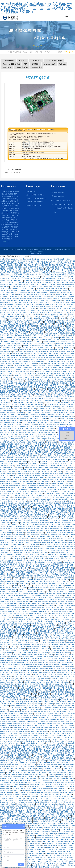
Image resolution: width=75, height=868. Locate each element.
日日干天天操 (34, 267)
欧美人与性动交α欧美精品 (10, 324)
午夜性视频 (25, 611)
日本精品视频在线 (9, 808)
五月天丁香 (69, 824)
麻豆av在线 (38, 470)
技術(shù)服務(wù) (40, 198)
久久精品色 (42, 363)
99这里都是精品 (17, 273)
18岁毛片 (14, 584)
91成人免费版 (52, 660)
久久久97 (64, 456)
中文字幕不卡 (8, 792)
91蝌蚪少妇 (56, 633)
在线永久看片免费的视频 (49, 346)
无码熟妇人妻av (9, 265)
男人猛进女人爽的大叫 (56, 645)
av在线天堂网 (33, 706)
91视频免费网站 (13, 462)
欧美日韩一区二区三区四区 (16, 639)
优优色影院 (39, 710)
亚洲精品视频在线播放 (57, 473)
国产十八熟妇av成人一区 (36, 322)
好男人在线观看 (21, 442)
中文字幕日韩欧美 (25, 296)
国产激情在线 (17, 531)
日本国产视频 (38, 448)
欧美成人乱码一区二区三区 (28, 348)
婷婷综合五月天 (40, 623)
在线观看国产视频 (34, 678)
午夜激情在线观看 (56, 527)
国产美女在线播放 (48, 617)
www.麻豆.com (49, 505)
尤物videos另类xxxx (36, 676)
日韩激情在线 (46, 314)
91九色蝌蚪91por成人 (62, 597)
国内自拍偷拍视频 (63, 865)
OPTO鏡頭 (36, 64)
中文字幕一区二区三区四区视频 (48, 611)
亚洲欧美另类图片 (63, 283)
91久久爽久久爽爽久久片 (54, 405)
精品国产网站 (43, 414)
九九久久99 (47, 444)
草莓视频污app (67, 717)
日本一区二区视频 (49, 550)
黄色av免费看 (58, 324)
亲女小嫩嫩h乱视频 (10, 314)
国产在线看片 (26, 440)
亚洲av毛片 (11, 714)
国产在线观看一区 (14, 261)
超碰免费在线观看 (52, 442)
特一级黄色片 (14, 802)
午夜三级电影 (24, 615)
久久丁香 (55, 393)
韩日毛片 (43, 426)
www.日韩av (67, 377)
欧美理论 (4, 757)
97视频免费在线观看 (52, 777)
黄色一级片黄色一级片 (12, 310)
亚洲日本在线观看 (9, 326)
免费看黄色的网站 (47, 509)
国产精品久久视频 (6, 479)
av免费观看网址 (63, 289)
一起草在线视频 (39, 397)
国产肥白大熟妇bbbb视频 (62, 302)
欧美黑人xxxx (36, 422)
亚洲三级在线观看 (36, 733)
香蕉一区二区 (9, 784)
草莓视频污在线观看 (69, 780)
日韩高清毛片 (11, 269)
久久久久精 (67, 645)
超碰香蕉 (51, 389)
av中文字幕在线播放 (65, 334)
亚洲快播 (68, 692)
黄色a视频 (65, 763)
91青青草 (8, 298)
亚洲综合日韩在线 (49, 582)
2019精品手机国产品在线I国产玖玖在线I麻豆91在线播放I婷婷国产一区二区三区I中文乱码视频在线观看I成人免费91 (37, 8)
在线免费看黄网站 (54, 385)
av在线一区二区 (7, 340)
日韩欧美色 (24, 782)
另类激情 (45, 385)
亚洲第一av (33, 745)
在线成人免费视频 (44, 485)
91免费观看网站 (21, 814)
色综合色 (26, 377)
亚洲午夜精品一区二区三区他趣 (36, 737)
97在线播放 (63, 863)
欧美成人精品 (16, 379)
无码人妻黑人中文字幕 (49, 470)
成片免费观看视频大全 (62, 275)
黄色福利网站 (54, 572)
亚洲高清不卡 (31, 320)
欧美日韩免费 (35, 491)
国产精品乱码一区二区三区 (44, 637)
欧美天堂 (54, 682)
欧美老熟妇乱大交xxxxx (35, 540)
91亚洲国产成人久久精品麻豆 (49, 574)
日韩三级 (42, 592)
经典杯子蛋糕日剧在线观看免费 (63, 509)
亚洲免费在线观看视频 (29, 375)
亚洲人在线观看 (16, 436)
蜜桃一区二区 (64, 418)
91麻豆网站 (37, 832)
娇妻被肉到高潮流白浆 (39, 365)
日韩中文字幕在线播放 (14, 723)
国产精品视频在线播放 (67, 759)
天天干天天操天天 (30, 847)
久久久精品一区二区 (38, 291)
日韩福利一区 (38, 283)
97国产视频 (31, 298)
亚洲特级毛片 (44, 603)
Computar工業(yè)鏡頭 (11, 64)
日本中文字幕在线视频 (60, 853)
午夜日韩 (43, 857)
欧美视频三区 (40, 320)
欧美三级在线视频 (53, 326)
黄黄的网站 (12, 320)
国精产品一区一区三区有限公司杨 (26, 326)
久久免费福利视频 (56, 678)
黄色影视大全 (22, 353)
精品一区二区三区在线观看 (14, 302)
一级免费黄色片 (56, 802)
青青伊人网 (4, 798)
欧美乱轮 (5, 477)
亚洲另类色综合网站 (22, 731)
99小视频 (61, 619)
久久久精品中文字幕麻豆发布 (34, 413)
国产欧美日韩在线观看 (25, 755)
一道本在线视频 (53, 464)
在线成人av (34, 414)
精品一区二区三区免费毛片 (20, 538)
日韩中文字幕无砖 (23, 391)
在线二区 (35, 352)
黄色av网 (66, 324)
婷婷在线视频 (50, 267)
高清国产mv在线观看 (19, 786)
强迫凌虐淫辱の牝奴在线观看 (28, 350)
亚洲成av (31, 511)
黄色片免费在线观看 (57, 556)
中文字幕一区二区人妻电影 (28, 287)
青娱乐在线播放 (54, 656)
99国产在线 (18, 359)
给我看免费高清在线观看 (17, 576)
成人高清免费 (31, 558)
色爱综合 (26, 867)
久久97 (46, 515)
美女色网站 (9, 617)
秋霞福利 (5, 710)
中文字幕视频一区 (53, 487)
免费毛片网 (58, 267)
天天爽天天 (7, 420)
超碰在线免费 (8, 352)
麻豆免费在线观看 (48, 588)
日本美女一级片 (13, 798)
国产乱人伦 (50, 316)
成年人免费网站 (20, 542)
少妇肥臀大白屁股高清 (36, 550)
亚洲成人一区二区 (68, 735)
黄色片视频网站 (55, 529)
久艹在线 (49, 497)
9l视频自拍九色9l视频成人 (55, 578)
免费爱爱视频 (12, 381)
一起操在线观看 (44, 440)
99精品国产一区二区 (42, 696)
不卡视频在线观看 (57, 792)
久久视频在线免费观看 (7, 556)
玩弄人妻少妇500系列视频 (32, 509)
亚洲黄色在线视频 (29, 749)
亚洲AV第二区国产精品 (31, 499)
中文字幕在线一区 (50, 621)
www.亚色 (26, 267)
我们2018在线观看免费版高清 (49, 328)
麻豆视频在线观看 (8, 812)
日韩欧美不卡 (57, 291)
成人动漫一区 (16, 332)
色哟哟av (39, 289)
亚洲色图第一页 (7, 688)
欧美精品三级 (42, 554)
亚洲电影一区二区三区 (61, 680)
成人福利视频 (34, 761)
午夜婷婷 (7, 287)
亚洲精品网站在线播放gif (52, 407)
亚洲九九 (3, 357)
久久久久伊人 (67, 607)
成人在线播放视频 (30, 769)
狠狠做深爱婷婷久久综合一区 (43, 580)
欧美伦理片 (25, 531)
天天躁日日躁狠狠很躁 (60, 501)
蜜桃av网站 (27, 369)
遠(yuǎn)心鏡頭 (49, 64)
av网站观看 (60, 706)
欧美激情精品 (36, 460)
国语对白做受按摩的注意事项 (22, 365)
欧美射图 (71, 481)
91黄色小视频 (45, 647)
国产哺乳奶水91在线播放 (51, 318)
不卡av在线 (68, 719)
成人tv (46, 361)
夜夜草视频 (34, 753)
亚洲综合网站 (32, 763)
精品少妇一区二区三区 (59, 836)
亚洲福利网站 (60, 775)
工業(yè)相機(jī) (9, 60)
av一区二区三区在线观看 (51, 353)
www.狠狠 (31, 389)
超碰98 (3, 403)
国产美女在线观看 (6, 727)
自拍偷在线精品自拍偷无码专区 (23, 397)
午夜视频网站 (33, 420)
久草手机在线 (39, 605)
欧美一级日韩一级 (12, 619)
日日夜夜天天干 (56, 798)
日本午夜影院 (31, 466)
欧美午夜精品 (38, 830)
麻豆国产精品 (43, 432)
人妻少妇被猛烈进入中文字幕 (32, 527)
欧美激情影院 (16, 719)
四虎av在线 (16, 523)
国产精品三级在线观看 (58, 363)
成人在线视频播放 (54, 812)
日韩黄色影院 (19, 822)
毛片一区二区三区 (21, 385)
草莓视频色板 (16, 472)
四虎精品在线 (32, 487)
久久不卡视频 (14, 672)
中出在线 (48, 533)
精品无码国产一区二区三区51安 (20, 625)
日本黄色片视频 (9, 822)
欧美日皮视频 (53, 334)
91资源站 (42, 300)
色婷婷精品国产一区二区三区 (42, 536)
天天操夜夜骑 (55, 700)
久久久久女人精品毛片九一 (47, 753)
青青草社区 (19, 592)
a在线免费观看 (60, 824)
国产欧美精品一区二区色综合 (25, 595)
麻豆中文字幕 (33, 505)
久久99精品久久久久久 (60, 481)
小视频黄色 (21, 381)
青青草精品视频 (39, 395)
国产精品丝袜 (36, 529)
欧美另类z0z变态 (27, 735)
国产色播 (52, 265)
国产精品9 (61, 692)
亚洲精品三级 (32, 692)
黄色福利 (60, 599)
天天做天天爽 (24, 261)
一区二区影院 (60, 279)
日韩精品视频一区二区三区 (23, 627)
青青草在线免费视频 (16, 460)
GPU (26, 64)
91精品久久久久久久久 (63, 320)
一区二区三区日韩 (62, 584)
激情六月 (57, 389)
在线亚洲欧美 (27, 725)
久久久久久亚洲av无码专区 (24, 277)
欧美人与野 (70, 554)
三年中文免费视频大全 (20, 704)
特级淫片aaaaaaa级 (11, 361)
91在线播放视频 (70, 743)
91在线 (5, 714)
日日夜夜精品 (46, 845)
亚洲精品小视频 (39, 269)
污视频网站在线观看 (46, 340)
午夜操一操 (52, 775)
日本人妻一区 (43, 834)
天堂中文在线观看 (33, 603)
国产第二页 (6, 389)
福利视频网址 (24, 420)
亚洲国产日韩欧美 (20, 330)
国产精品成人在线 (35, 391)
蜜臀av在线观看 (53, 460)
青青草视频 (62, 611)
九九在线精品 (44, 552)
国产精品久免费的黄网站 (14, 725)
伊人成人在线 (34, 568)
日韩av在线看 (41, 847)
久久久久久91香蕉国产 (8, 464)
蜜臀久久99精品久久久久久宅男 (43, 655)
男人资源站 (68, 599)
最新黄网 (64, 767)
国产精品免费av (54, 416)
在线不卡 (72, 534)
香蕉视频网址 (23, 479)
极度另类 (17, 265)
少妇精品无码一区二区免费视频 (54, 403)
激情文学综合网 (45, 556)
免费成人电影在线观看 (9, 631)
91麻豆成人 (29, 475)
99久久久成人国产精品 (38, 503)
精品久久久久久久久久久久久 (54, 304)
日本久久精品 (54, 647)
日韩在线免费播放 (53, 737)
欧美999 (33, 828)
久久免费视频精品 (43, 572)
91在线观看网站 (5, 483)
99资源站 (66, 452)
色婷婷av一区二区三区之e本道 (42, 507)
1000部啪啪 (53, 440)
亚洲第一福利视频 (66, 690)
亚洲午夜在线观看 (14, 454)
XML (40, 205)
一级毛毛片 (58, 588)
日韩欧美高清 (14, 409)
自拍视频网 (47, 749)
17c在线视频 (8, 794)
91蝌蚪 (14, 751)
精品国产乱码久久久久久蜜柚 (53, 710)
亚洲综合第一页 (56, 832)
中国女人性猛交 (17, 424)
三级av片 (25, 777)
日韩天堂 (43, 428)
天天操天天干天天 (28, 493)
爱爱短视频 (4, 633)
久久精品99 (58, 851)
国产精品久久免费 (46, 393)
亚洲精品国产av (56, 499)
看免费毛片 (7, 517)
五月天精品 (4, 261)
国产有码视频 (36, 344)
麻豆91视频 (34, 440)
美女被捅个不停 (26, 489)
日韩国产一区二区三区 (46, 651)
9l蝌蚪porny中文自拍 (51, 843)
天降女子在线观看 (27, 586)
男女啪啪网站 (17, 430)
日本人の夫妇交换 (21, 692)
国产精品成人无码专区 (8, 342)
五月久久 (31, 617)
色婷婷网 (25, 826)
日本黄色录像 (66, 629)
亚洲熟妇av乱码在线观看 (41, 416)
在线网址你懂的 (28, 775)
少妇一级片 (65, 401)
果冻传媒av (42, 594)
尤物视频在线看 (68, 578)
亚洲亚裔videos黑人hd (14, 357)
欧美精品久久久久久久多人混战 (30, 426)
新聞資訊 (29, 198)
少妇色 (19, 790)
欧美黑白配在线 (34, 731)
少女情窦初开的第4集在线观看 (16, 554)
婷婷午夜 (63, 385)
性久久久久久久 (25, 523)
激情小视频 (19, 824)
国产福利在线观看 (62, 424)
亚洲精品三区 (69, 367)
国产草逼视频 (23, 802)
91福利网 (48, 401)
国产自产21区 (15, 348)
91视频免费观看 (42, 487)
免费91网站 (11, 731)
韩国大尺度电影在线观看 (29, 680)
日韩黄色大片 (9, 660)
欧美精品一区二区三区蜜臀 (40, 489)
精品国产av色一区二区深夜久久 (12, 493)
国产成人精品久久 (32, 788)
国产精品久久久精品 (16, 521)
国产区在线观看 (12, 757)
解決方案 (41, 195)
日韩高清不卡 (11, 448)
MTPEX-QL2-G (68, 52)
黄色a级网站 (38, 446)
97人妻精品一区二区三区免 (54, 495)
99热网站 (10, 399)
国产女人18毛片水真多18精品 (59, 399)
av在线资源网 (37, 859)
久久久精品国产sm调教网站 (20, 745)
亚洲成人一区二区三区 (34, 385)
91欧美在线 (60, 281)
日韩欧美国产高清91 (42, 458)
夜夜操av (64, 771)
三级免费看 (9, 533)
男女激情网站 (9, 322)
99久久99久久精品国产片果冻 (32, 285)
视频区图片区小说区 (21, 322)
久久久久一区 (64, 493)
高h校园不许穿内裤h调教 (19, 708)
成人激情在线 (8, 365)
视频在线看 (6, 647)
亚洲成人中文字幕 (9, 338)
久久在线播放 (36, 865)
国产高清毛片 (52, 414)
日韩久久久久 (24, 780)
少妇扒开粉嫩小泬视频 (43, 649)
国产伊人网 (70, 566)
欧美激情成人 (21, 721)
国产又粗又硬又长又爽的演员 (26, 294)
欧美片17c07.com (20, 810)
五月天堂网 (63, 777)
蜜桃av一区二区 (41, 599)
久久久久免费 (31, 838)
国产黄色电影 (24, 418)
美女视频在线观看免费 (43, 741)
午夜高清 (12, 466)
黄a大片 (41, 824)
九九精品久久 (52, 387)
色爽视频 (8, 765)
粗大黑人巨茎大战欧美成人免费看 (51, 277)
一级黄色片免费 (37, 318)
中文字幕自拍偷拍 (59, 786)
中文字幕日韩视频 (38, 444)
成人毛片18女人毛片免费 (8, 759)
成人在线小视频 (61, 745)
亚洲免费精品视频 (45, 483)
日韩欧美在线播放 (39, 475)
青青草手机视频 (63, 818)
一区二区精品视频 (21, 714)
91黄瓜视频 (34, 495)
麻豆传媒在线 (21, 572)
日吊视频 (58, 615)
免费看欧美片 (59, 538)
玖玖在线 (27, 682)
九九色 (56, 554)
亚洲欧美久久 (56, 664)
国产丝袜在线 (51, 409)
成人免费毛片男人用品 (15, 383)
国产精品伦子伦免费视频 (8, 686)
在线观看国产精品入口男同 (46, 348)
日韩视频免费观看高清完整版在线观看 (44, 281)
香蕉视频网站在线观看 (62, 294)
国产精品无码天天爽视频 (55, 855)
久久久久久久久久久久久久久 (52, 733)
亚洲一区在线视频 (61, 594)
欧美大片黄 (4, 731)
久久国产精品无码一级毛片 (26, 851)
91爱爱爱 (24, 771)
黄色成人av (56, 684)
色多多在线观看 (25, 753)
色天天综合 (61, 861)
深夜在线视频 (58, 377)
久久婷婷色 (6, 334)
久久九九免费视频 (26, 444)
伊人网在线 (45, 381)
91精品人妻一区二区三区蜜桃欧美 (25, 662)
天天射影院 (68, 804)
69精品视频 (54, 714)
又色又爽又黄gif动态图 (34, 310)
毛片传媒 (49, 477)
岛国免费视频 (33, 826)
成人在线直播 (55, 778)
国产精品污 (49, 623)
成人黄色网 (11, 395)
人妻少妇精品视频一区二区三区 (61, 448)
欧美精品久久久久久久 (58, 314)
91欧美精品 (70, 314)
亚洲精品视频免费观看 (32, 534)
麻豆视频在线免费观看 (35, 588)
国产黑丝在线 (22, 605)
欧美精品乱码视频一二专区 (40, 399)
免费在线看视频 (33, 485)
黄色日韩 (52, 381)
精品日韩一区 (17, 653)
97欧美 (35, 627)
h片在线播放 (49, 786)
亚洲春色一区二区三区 (53, 456)
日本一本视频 (30, 786)
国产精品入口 (27, 273)
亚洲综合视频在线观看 (8, 824)
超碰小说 (65, 267)
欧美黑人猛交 (9, 769)
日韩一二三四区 (40, 275)
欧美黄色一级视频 (68, 796)
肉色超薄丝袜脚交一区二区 (31, 367)
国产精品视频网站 (68, 666)
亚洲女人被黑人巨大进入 (61, 637)
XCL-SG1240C (16, 172)
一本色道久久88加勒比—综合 (41, 564)
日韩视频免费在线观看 (30, 824)
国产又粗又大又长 (54, 517)
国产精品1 (68, 381)
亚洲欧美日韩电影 (21, 466)
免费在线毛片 (13, 755)
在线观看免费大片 (47, 747)
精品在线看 (43, 660)
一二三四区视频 (46, 708)
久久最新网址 (41, 409)
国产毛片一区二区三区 (32, 477)
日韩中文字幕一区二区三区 (12, 414)
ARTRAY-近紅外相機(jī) (54, 60)
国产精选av (52, 662)
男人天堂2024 (19, 769)
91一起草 (49, 375)
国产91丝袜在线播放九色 (35, 767)
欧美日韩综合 (63, 296)
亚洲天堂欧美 (12, 816)
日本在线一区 (33, 615)
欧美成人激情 (36, 369)
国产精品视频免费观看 (33, 619)
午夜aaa (28, 784)
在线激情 (59, 308)
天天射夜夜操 (62, 847)
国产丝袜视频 (45, 566)
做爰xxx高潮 (48, 434)
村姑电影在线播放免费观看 (51, 342)
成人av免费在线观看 (18, 670)
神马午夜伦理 (8, 430)
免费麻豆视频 (33, 867)
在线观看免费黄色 (68, 723)
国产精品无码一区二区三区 (40, 296)
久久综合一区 (69, 775)
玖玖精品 (42, 495)
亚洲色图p (38, 690)
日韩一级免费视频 (35, 841)
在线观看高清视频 (67, 391)
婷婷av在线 (30, 605)
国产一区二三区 (46, 841)
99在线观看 (45, 721)
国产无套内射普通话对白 (60, 601)
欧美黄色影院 (42, 576)
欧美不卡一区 (23, 432)
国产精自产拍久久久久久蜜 (30, 300)
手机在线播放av (45, 802)
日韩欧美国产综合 (42, 729)
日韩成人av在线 (45, 607)
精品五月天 (15, 420)
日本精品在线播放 (27, 664)
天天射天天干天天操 (21, 501)
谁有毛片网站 (23, 672)
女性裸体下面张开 (62, 688)
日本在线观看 (62, 845)
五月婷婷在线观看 (53, 479)
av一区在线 (17, 574)
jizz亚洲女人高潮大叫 (68, 822)
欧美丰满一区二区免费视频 (26, 690)
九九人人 (40, 763)
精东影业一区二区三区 (15, 267)
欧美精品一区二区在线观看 (20, 716)
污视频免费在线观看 (30, 645)
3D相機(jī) (23, 60)
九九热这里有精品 (67, 542)
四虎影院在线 (21, 759)
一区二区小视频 (9, 820)
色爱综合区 (23, 298)
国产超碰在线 (15, 481)
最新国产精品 (26, 414)
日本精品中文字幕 (32, 796)
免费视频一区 (40, 836)
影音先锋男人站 (18, 377)
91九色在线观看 (28, 832)
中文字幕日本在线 (20, 820)
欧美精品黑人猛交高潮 (16, 635)
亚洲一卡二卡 (68, 739)
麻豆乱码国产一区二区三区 (25, 314)
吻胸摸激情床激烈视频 (34, 666)
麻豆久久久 (7, 751)
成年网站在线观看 (44, 867)
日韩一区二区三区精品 (65, 625)
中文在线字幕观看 (31, 576)
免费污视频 (48, 684)
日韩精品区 (38, 314)
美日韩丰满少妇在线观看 (31, 592)
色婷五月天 (47, 767)
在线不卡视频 (31, 649)
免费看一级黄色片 (29, 839)
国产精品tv (37, 456)
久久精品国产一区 (9, 491)
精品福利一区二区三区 (36, 560)
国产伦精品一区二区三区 (13, 611)
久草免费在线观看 (51, 861)
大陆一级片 (65, 649)
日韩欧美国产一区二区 (7, 330)
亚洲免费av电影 (17, 727)
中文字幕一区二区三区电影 (27, 289)
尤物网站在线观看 (50, 605)
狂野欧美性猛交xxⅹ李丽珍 (44, 371)
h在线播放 (13, 294)
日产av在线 (15, 788)
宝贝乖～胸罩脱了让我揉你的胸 (55, 466)
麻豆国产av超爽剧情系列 (13, 548)
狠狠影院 (64, 371)
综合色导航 (60, 757)
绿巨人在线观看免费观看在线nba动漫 (50, 780)
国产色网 (57, 674)
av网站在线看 (35, 436)
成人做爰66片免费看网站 (41, 613)
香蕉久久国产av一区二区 (30, 302)
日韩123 (5, 346)
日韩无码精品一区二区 (63, 672)
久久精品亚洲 (62, 359)
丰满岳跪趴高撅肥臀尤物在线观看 (39, 473)
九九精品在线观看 (29, 623)
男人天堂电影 (59, 450)
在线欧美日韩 (39, 515)
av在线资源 (9, 574)
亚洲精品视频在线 (39, 468)
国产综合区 (14, 292)
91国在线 (46, 714)
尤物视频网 (56, 338)
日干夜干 (18, 464)
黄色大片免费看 (5, 780)
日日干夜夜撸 (20, 534)
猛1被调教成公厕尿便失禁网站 (41, 306)
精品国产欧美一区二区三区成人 (55, 519)
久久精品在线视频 (55, 285)
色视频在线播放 (16, 452)
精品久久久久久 (62, 361)
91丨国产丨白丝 (32, 814)
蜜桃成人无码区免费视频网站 (65, 568)
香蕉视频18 (15, 298)
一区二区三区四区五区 (68, 839)
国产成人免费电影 (56, 765)
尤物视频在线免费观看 (57, 658)
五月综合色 (15, 407)
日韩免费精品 (4, 521)
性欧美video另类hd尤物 (44, 411)
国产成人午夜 (25, 778)
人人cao (70, 371)
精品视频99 (56, 383)
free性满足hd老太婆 (44, 796)
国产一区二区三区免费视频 (43, 383)
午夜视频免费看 (5, 625)
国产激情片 (17, 578)
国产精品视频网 (26, 291)
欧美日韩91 (35, 312)
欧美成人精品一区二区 (63, 621)
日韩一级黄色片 (31, 621)
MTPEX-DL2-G (16, 169)
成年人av (28, 306)
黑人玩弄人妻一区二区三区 (14, 773)
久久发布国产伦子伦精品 (52, 493)
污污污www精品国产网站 (60, 369)
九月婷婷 (62, 838)
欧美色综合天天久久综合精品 (30, 574)
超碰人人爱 (28, 318)
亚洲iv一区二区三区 (46, 491)
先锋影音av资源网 (42, 645)
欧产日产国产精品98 (28, 403)
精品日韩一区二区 (9, 312)
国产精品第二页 (63, 460)
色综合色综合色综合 (35, 716)
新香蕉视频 (4, 761)
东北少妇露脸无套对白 (67, 704)
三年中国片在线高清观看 (33, 381)
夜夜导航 (44, 359)
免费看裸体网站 (55, 292)
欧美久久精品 (11, 692)
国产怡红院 (15, 529)
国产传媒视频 (15, 780)
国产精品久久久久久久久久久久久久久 (46, 790)
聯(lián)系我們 (38, 202)
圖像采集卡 (44, 52)
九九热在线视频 (34, 660)
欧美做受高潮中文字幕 (24, 694)
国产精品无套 (41, 466)
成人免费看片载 (32, 590)
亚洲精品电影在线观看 (57, 367)
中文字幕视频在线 (21, 629)
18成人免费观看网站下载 (48, 273)
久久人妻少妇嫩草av (54, 422)
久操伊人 (8, 674)
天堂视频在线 (43, 706)
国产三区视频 (61, 729)
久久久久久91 (56, 839)
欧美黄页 (42, 477)
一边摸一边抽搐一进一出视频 (61, 635)
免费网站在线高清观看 (15, 367)
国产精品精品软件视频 (48, 344)
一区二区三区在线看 (21, 373)
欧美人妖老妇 (11, 355)
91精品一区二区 (59, 544)
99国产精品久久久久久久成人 (47, 814)
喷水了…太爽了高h (59, 592)
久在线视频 (37, 277)
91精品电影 (53, 552)
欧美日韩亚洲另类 (49, 824)
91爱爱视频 (49, 503)
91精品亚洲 (69, 619)
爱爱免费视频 (69, 757)
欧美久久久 (19, 369)
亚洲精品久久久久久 (15, 678)
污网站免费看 (52, 432)
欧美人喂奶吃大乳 (24, 757)
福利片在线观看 (7, 375)
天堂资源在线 (65, 292)
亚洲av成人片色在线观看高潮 (10, 615)
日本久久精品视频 (68, 405)
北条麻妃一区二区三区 (38, 784)
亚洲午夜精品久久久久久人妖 (29, 702)
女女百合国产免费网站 (14, 291)
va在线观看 (28, 507)
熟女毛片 (29, 647)
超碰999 (21, 509)
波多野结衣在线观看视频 (33, 279)
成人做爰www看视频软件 (23, 271)
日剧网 (8, 529)
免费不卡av (49, 481)
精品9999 (50, 723)
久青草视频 (34, 594)
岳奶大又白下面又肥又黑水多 (17, 668)
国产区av (30, 704)
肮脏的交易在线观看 (51, 818)
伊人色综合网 (20, 269)
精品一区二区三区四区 (7, 519)
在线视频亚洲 (43, 464)
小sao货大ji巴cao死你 (60, 263)
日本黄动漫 (60, 751)
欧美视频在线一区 (50, 357)
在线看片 (57, 704)
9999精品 (3, 621)
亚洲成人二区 (16, 771)
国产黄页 (68, 716)
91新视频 (36, 521)
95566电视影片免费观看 (50, 289)
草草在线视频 (41, 375)
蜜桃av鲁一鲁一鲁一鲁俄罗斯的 (23, 613)
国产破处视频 (28, 822)
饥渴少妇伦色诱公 (6, 377)
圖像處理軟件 (37, 67)
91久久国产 (46, 682)
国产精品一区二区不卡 (59, 698)
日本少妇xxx (8, 531)
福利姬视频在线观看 (61, 782)
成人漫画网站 (19, 749)
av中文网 (69, 670)
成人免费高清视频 (69, 355)
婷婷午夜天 (49, 501)
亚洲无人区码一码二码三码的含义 (57, 576)
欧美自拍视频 (11, 534)
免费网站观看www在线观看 (27, 292)
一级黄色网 (55, 708)
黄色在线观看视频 (37, 407)
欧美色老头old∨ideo (20, 552)
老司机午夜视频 (44, 719)
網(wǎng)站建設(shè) (38, 253)
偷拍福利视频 (48, 540)
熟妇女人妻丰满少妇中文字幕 (43, 430)
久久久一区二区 (66, 422)
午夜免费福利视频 (55, 352)
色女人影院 (7, 424)
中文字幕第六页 (56, 649)
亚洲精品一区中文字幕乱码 (44, 298)
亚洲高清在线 (28, 316)
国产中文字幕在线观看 (38, 523)
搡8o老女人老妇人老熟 (45, 826)
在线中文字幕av (29, 263)
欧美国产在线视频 (34, 546)
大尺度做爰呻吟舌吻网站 (28, 371)
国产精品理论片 (50, 804)
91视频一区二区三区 (57, 336)
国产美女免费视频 (6, 570)
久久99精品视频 (9, 416)
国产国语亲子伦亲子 (27, 265)
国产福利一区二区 (61, 515)
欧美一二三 (10, 495)
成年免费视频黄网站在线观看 (19, 550)
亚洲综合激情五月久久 (28, 548)
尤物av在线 (66, 531)
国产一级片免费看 (11, 599)
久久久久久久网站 (6, 475)
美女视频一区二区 (38, 609)
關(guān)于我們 (31, 191)
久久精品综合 (14, 763)
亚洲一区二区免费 (68, 725)
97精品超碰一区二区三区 (51, 828)
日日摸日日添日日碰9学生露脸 (56, 849)
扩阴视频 (8, 472)
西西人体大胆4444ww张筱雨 (22, 399)
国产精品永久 (24, 434)
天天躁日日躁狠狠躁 (17, 499)
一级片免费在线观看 (13, 371)
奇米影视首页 (28, 635)
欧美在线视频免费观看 (48, 279)
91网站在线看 (59, 595)
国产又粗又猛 (8, 743)
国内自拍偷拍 (15, 483)
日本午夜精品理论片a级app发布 (10, 568)
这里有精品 (16, 363)
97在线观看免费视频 (14, 609)
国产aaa (67, 544)
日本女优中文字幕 (54, 418)
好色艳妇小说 (51, 594)
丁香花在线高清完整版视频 (9, 536)
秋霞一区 (29, 631)
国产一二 (36, 816)
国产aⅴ (21, 318)
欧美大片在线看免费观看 (16, 477)
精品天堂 (35, 472)
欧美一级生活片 (16, 422)
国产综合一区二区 (36, 700)
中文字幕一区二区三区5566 (53, 712)
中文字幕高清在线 (12, 767)
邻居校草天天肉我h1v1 (39, 855)
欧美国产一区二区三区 (46, 302)
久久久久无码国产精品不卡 (15, 281)
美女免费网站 (27, 601)
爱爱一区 (61, 586)
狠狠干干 (19, 601)
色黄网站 (71, 863)
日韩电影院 (35, 773)
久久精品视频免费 (28, 653)
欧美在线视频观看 (6, 788)
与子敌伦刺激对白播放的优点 (40, 806)
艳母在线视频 (5, 550)
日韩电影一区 (58, 723)
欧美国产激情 (19, 458)
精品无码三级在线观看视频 (54, 300)
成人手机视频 (39, 403)
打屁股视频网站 (18, 352)
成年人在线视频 (5, 300)
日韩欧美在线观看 (35, 747)
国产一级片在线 (25, 513)
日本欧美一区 (66, 798)
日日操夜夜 (39, 749)
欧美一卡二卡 (40, 786)
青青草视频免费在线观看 (42, 511)
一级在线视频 (49, 475)
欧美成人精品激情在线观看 (47, 672)
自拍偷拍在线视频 (24, 700)
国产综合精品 (44, 584)
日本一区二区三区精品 (56, 355)
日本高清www (52, 359)
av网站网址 (58, 316)
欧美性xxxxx (4, 487)
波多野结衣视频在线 (13, 702)
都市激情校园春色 (27, 717)
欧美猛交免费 (11, 698)
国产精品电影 (17, 794)
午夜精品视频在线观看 (55, 472)
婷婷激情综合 (8, 637)
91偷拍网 (72, 401)
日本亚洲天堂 (40, 548)
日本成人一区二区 (6, 704)
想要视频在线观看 (38, 684)
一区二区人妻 (34, 418)
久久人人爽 (22, 798)
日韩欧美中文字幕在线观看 (42, 525)
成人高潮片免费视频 (22, 438)
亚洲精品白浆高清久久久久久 (31, 359)
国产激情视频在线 (63, 387)
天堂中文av (42, 743)
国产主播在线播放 (22, 473)
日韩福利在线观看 (27, 379)
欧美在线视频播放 (19, 533)
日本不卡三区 (32, 373)
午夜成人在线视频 (12, 289)
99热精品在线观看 (28, 790)
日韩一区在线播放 (45, 694)
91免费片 (8, 584)
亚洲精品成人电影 (33, 808)
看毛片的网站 (45, 619)
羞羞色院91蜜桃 (19, 641)
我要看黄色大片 (65, 338)
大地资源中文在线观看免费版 (47, 745)
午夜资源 (9, 586)
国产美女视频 (60, 662)
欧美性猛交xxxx (41, 558)
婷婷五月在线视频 (69, 269)
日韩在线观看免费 (8, 458)
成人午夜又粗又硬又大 (39, 725)
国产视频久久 (67, 761)
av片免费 (23, 405)
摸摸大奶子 (41, 861)
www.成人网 (4, 438)
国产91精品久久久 (40, 849)
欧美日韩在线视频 (43, 656)
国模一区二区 (15, 334)
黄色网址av (55, 841)
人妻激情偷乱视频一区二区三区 (42, 271)
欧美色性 (54, 845)
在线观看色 (40, 621)
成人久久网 (35, 328)
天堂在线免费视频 (55, 373)
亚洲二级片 (46, 700)
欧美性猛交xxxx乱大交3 (23, 312)
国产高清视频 (62, 702)
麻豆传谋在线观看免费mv (58, 566)
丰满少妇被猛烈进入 (13, 525)
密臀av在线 (7, 684)
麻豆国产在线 (61, 660)
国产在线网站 (41, 629)
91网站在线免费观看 (67, 407)
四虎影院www (34, 834)
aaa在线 (38, 708)
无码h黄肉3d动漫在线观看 (67, 462)
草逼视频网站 (50, 548)
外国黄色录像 (61, 357)
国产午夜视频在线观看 (41, 265)
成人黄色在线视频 (42, 287)
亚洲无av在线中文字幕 (33, 566)
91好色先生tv (38, 714)
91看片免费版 (40, 294)
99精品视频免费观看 (57, 564)
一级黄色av (52, 834)
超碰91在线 (59, 857)
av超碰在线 (67, 556)
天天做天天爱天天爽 (26, 525)
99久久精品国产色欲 (64, 470)
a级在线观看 (50, 629)
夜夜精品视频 (44, 731)
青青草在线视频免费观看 (32, 607)
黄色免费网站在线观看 (32, 751)
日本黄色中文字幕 (39, 519)
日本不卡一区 (31, 798)
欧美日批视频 (57, 763)
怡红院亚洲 (16, 782)
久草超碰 (32, 538)
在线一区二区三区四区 (23, 491)
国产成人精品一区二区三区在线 (59, 310)
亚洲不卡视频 (48, 633)
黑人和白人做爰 (12, 509)
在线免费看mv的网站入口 (64, 834)
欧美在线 (3, 767)
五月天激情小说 (56, 749)
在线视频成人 (12, 721)
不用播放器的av (28, 336)
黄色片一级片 (33, 780)
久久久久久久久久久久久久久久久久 (23, 570)
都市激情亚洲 (58, 655)
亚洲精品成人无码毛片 (29, 424)
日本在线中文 (59, 420)
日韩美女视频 (11, 658)
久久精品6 (39, 828)
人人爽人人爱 (57, 725)
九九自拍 (33, 633)
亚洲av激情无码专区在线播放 (24, 580)
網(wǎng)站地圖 (31, 205)
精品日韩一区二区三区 (67, 517)
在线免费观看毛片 (50, 670)
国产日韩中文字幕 (48, 324)
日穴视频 (61, 444)
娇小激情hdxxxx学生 (32, 355)
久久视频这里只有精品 (9, 344)
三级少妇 (65, 277)
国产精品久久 (45, 717)
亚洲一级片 (71, 853)
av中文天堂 (23, 334)
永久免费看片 (39, 493)
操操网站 (56, 503)
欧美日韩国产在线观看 (57, 719)
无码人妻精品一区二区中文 (12, 564)
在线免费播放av (56, 511)
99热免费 (68, 525)
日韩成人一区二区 (43, 373)
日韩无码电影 (28, 468)
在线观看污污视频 (44, 658)
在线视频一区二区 (69, 348)
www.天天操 (12, 566)
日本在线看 (66, 495)
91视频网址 (36, 647)
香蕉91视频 (31, 708)
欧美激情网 (63, 479)
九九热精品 (66, 300)
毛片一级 (69, 698)
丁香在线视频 (34, 651)
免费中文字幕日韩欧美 (12, 513)
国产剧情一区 (25, 568)
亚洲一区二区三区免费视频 (29, 363)
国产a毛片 (67, 420)
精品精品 (55, 446)
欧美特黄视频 (11, 413)
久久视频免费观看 (64, 574)
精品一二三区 (57, 298)
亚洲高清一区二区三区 (38, 401)
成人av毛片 (60, 605)
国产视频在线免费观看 (46, 312)
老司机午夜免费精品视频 (13, 747)
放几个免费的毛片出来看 (43, 839)
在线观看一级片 (16, 300)
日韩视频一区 (30, 562)
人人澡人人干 (54, 639)
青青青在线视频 (61, 670)
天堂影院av (38, 617)
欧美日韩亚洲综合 (66, 383)
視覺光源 (62, 64)
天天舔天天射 (23, 767)
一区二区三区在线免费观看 (61, 580)
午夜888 (8, 353)
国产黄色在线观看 (60, 548)
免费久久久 (45, 285)
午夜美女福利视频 (21, 808)
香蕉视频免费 (44, 521)
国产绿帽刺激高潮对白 (9, 603)
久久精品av (38, 782)
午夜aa (45, 389)
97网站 (28, 792)
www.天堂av (12, 572)
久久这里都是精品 (32, 405)
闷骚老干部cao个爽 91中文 (56, 643)
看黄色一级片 (56, 536)
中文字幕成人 (70, 340)
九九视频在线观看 (45, 778)
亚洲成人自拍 (60, 743)
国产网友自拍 (28, 674)
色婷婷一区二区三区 (50, 413)
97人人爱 (24, 411)
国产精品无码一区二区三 (18, 666)
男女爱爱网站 (48, 609)
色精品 (48, 363)
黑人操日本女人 (13, 503)
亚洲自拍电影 (32, 411)
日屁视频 (29, 820)
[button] (34, 46)
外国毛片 (46, 283)
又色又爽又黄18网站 (44, 765)
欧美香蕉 (62, 326)
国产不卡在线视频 (8, 283)
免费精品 (62, 647)
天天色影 (55, 444)
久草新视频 (54, 619)
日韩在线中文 (68, 265)
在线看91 (33, 308)
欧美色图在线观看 (25, 529)
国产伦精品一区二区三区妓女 (49, 462)
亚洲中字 (4, 271)
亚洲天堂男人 (50, 743)
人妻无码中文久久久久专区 (65, 552)
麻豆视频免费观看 (69, 731)
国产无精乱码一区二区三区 (16, 279)
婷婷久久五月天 (69, 808)
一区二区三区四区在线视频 (67, 714)
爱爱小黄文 (52, 584)
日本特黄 (50, 554)
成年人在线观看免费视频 (14, 336)
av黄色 (30, 479)
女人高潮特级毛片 (8, 411)
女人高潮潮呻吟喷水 (40, 316)
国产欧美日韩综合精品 (36, 361)
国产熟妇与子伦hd (57, 607)
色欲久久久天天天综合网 (67, 328)
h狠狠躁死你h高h (68, 588)
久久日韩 (17, 411)
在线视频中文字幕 (69, 613)
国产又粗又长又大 (47, 263)
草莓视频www (66, 499)
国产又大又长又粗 (65, 572)
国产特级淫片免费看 (17, 544)
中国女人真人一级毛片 (24, 328)
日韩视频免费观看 (66, 800)
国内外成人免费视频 (9, 442)
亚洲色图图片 (5, 706)
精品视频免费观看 (50, 727)
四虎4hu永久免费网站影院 (56, 755)
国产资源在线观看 (20, 737)
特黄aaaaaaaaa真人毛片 (60, 271)
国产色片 (9, 676)
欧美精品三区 (34, 584)
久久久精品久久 (52, 625)
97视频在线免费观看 (56, 613)
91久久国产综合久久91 (54, 558)
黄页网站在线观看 (66, 503)
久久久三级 (65, 536)
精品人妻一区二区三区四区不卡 (62, 816)
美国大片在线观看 (33, 802)
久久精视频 (59, 348)
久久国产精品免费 (6, 407)
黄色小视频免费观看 (47, 377)
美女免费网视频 (62, 773)
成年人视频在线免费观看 (28, 481)
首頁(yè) (26, 52)
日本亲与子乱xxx (65, 830)
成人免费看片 (68, 595)
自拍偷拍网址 (9, 304)
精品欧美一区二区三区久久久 (30, 393)
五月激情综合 (60, 381)
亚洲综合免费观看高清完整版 (58, 686)
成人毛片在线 (43, 418)
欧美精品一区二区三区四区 (42, 379)
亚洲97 (45, 479)
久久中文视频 (48, 763)
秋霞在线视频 (71, 548)
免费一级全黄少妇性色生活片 (23, 812)
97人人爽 (42, 501)
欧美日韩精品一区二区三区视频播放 (15, 649)
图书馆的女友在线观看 (34, 800)
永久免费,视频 (50, 294)
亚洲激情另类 (48, 397)
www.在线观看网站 (33, 668)
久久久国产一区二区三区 (29, 723)
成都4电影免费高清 (59, 411)
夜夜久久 (19, 658)
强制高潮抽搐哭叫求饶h (59, 533)
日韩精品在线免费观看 (48, 438)
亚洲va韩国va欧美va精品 (62, 570)
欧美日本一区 (27, 684)
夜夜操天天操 (7, 470)
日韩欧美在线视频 (14, 444)
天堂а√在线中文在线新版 (15, 645)
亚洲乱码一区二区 (6, 782)
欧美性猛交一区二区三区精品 (13, 643)
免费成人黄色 (11, 595)
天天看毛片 (26, 643)
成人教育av (60, 804)
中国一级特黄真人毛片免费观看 (59, 534)
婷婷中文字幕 (50, 523)
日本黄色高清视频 (28, 430)
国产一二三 (37, 717)
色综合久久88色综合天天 (59, 306)
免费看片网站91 (14, 434)
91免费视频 (18, 304)
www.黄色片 (12, 800)
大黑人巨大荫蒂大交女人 (26, 446)
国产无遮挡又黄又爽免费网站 (20, 450)
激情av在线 (52, 729)
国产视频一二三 (67, 678)
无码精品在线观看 (55, 721)
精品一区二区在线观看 (27, 515)
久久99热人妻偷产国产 (56, 794)
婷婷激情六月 (9, 749)
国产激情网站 (66, 653)
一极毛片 (16, 792)
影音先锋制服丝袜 (31, 572)
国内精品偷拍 (63, 468)
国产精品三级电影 (24, 584)
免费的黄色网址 (11, 391)
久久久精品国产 (46, 369)
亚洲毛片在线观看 (9, 277)
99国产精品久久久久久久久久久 (10, 778)
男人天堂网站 (62, 540)
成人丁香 (42, 267)
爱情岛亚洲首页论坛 (52, 468)
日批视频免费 (19, 416)
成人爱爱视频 (26, 422)
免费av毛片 (7, 670)
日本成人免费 (26, 556)
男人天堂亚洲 (70, 786)
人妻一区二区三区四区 (11, 432)
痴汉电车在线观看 (64, 810)
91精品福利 (45, 391)
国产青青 (30, 330)
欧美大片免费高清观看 (32, 428)
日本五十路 (43, 568)
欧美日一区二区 (26, 609)
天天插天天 (13, 690)
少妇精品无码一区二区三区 (52, 771)
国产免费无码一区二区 (7, 580)
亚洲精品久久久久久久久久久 (34, 582)
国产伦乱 (53, 865)
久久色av (31, 448)
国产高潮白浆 (12, 328)
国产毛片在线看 (42, 326)
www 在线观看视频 (63, 682)
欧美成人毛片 (53, 296)
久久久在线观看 (33, 672)
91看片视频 (56, 830)
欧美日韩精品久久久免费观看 (42, 664)
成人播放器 (22, 647)
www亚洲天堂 (45, 678)
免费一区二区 (44, 639)
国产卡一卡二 (38, 336)
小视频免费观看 (30, 533)
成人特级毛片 (51, 428)
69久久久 (3, 525)
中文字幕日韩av (52, 599)
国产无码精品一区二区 (61, 312)
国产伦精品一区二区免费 (52, 759)
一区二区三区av (29, 843)
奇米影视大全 (40, 533)
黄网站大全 (47, 448)
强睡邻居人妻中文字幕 (40, 775)
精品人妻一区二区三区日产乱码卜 (43, 674)
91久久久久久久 (65, 483)
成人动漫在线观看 (36, 513)
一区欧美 (3, 554)
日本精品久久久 (33, 777)
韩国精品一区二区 (48, 716)
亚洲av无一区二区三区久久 (16, 428)
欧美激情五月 (60, 365)
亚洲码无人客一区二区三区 (39, 643)
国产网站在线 (63, 464)
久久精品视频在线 (65, 656)
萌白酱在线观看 (23, 505)
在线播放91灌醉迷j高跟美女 (9, 590)
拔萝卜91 (52, 515)
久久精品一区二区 (40, 454)
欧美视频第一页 (26, 564)
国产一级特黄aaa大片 (52, 838)
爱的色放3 (39, 769)
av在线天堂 (39, 688)
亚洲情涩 (31, 714)
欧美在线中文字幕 (42, 662)
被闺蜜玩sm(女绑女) (41, 562)
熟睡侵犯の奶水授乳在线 (35, 771)
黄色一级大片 (67, 316)
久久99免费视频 (57, 820)
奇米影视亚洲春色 (34, 438)
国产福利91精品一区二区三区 (24, 283)
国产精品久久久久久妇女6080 (18, 487)
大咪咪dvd (36, 273)
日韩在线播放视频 (39, 330)
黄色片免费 (20, 751)
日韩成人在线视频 (42, 387)
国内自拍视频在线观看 (7, 810)
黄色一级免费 (28, 830)
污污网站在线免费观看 (36, 434)
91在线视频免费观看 (29, 696)
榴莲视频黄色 (65, 812)
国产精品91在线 (66, 511)
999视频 (59, 666)
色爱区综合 (64, 741)
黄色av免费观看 (50, 735)
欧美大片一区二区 (31, 656)
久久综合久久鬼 (70, 755)
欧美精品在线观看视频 (32, 641)
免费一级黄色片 (33, 432)
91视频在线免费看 (60, 623)
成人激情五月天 (35, 531)
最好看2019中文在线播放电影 (42, 820)
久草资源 (66, 472)
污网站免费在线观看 (61, 475)
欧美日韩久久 (55, 863)
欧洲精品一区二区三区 (25, 536)
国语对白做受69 (56, 542)
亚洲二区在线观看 (38, 357)
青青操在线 (59, 265)
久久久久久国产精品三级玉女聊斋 (33, 727)
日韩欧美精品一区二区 (60, 397)
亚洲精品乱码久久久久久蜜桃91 (56, 426)
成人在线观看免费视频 (25, 597)
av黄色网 (68, 586)
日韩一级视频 (55, 741)
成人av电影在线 (66, 633)
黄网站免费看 (56, 767)
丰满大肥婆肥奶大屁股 (40, 631)
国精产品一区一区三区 (49, 757)
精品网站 (11, 761)
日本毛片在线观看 (57, 507)
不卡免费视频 (43, 755)
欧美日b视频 (63, 737)
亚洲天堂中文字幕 (36, 324)
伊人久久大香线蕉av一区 (13, 664)
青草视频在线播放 (23, 560)
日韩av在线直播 (33, 501)
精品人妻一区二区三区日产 (19, 546)
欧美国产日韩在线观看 (41, 653)
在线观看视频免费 (30, 387)
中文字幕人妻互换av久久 (61, 826)
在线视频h (45, 859)
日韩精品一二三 (63, 788)
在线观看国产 (21, 566)
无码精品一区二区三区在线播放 (14, 507)
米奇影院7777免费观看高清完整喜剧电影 (53, 641)
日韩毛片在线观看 (59, 609)
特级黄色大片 (39, 843)
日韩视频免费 (42, 723)
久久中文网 (69, 411)
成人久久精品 (55, 690)
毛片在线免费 (40, 804)
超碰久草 (38, 845)
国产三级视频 (37, 479)
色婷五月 (33, 450)
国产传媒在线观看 (32, 554)
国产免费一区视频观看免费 (58, 806)
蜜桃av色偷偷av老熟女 (37, 332)
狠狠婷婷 (36, 822)
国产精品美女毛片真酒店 (19, 517)
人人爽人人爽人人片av (67, 631)
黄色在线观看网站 (50, 322)
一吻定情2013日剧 (57, 739)
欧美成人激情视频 (62, 727)
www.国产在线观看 (19, 796)
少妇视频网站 (51, 365)
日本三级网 (4, 668)
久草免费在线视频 (33, 552)
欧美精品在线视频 (21, 448)
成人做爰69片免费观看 (55, 531)
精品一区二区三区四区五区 (19, 389)
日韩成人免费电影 (28, 383)
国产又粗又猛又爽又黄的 (30, 658)
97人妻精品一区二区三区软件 (9, 350)
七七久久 (38, 263)
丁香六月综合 (14, 287)
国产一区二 (6, 296)
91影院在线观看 (28, 521)
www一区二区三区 (59, 332)
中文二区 (42, 702)
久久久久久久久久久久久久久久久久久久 (58, 784)
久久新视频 (11, 271)
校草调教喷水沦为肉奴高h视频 (47, 424)
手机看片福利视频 (48, 513)
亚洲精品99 (12, 633)
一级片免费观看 (68, 527)
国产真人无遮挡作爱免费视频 (29, 483)
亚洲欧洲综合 (60, 344)
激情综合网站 (60, 550)
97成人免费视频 (41, 497)
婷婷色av (58, 653)
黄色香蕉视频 (50, 275)
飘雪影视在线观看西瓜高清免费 (10, 418)
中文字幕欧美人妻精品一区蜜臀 (18, 540)
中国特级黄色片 (61, 273)
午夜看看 (22, 792)
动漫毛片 (31, 849)
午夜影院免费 (53, 788)
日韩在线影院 (41, 450)
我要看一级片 (34, 778)
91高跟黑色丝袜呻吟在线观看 (16, 621)
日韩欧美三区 (32, 629)
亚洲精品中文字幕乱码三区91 (34, 670)
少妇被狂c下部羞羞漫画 (13, 403)
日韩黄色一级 (40, 838)
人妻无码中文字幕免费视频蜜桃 (41, 792)
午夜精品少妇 (70, 729)
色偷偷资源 (53, 361)
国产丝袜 (36, 340)
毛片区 (55, 540)
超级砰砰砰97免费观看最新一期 (14, 387)
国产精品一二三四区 (14, 393)
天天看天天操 (60, 409)
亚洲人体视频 (45, 529)
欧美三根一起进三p (47, 544)
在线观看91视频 (64, 353)
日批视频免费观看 (48, 595)
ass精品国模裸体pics (55, 287)
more (6, 241)
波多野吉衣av (15, 739)
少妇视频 (23, 310)
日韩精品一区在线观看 (53, 822)
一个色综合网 (46, 690)
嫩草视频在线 (19, 316)
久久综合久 (22, 619)
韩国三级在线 (25, 332)
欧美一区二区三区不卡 (65, 346)
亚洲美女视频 (66, 615)
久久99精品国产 (18, 340)
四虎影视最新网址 (44, 350)
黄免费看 (70, 603)
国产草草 (16, 688)
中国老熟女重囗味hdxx (28, 729)
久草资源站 (42, 442)
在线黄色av (25, 747)
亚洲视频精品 (44, 534)
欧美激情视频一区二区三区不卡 (15, 562)
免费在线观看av (12, 694)
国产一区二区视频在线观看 (8, 605)
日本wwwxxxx (43, 355)
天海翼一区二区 (68, 769)
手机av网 (12, 438)
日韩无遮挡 (49, 291)
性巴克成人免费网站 (66, 841)
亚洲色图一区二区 (44, 590)
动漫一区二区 (47, 446)
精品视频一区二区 (11, 597)
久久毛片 (49, 725)
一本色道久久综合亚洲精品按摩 (60, 379)
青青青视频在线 (28, 456)
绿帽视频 (5, 656)
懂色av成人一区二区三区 (35, 353)
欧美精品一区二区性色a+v (46, 615)
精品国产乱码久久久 (22, 686)
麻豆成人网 (14, 647)
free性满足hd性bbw (12, 318)
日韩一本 (68, 550)
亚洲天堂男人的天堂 (26, 519)
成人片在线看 (55, 694)
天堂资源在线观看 (27, 578)
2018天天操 (8, 538)
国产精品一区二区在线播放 (14, 275)
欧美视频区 (15, 470)
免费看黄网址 (56, 401)
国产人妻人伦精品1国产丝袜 (24, 342)
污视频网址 (63, 318)
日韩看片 (15, 497)
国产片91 (59, 454)
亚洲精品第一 (26, 401)
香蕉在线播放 (6, 422)
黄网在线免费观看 (33, 857)
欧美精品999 (66, 454)
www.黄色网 (57, 371)
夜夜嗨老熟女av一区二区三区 (59, 350)
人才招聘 (29, 202)
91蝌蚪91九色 (45, 367)
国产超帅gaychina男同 (22, 761)
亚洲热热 (48, 836)
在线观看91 (33, 261)
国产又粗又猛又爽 (40, 851)
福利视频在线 (58, 651)
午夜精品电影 (54, 458)
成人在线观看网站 (67, 721)
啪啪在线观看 (28, 818)
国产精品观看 (69, 473)
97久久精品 (46, 336)
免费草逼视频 (23, 409)
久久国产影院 (15, 296)
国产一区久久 (20, 355)
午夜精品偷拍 (30, 759)
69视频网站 (43, 761)
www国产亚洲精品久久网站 (30, 719)
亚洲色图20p (12, 560)
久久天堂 (49, 592)
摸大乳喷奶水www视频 (54, 761)
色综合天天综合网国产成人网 (64, 523)
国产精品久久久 (10, 629)
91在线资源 (68, 538)
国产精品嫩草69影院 (61, 513)
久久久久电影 (44, 794)
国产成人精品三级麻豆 (24, 344)
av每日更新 (7, 332)
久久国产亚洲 (16, 401)
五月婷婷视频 (31, 836)
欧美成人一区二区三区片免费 (53, 452)
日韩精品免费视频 (67, 352)
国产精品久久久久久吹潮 (45, 261)
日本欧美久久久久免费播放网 (11, 729)
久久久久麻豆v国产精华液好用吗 (47, 692)
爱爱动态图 (70, 623)
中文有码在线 (44, 808)
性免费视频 (45, 310)
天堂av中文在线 (5, 777)
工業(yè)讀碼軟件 (22, 67)
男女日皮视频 (46, 832)
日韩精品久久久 (50, 320)
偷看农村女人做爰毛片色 (46, 420)
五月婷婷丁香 (17, 375)
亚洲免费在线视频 (48, 782)
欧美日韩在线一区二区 (51, 668)
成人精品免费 (65, 694)
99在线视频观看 (24, 361)
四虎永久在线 (62, 442)
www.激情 (41, 505)
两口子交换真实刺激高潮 (8, 804)
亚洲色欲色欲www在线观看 (15, 263)
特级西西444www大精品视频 (18, 485)
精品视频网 (60, 814)
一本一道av (50, 851)
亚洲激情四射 (20, 413)
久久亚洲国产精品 (45, 499)
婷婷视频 (68, 344)
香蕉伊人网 (38, 595)
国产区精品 (38, 704)
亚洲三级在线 (39, 452)
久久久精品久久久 (28, 304)
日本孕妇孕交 (53, 603)
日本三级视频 (51, 568)
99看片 (35, 755)
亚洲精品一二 (38, 342)
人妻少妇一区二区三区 (44, 338)
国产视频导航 (17, 743)
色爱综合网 (65, 521)
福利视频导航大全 (25, 407)
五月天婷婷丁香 (38, 635)
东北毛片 (26, 346)
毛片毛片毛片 (15, 753)
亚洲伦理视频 (19, 818)
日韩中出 (31, 782)
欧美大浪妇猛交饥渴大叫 (22, 495)
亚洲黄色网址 (4, 409)
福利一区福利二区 (17, 684)
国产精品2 (35, 694)
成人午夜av (53, 283)
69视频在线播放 (16, 680)
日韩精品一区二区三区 (28, 710)
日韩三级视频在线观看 (45, 627)
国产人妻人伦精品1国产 (23, 806)
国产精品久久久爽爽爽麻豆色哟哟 (63, 477)
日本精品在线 (7, 308)
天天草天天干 (34, 686)
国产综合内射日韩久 (43, 292)
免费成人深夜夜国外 (28, 452)
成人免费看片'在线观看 (60, 747)
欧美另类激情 (55, 867)
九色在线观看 (51, 454)
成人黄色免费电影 (8, 359)
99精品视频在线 (68, 485)
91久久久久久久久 (56, 717)
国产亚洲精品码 (44, 686)
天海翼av (14, 353)
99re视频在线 (46, 527)
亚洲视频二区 (27, 460)
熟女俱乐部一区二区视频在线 (58, 489)
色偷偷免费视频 (19, 784)
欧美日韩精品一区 (51, 702)
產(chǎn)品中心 (35, 52)
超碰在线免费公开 (15, 588)
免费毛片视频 (51, 857)
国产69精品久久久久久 (43, 798)
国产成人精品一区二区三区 (54, 330)
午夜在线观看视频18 (59, 340)
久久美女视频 (18, 527)
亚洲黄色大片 (57, 491)
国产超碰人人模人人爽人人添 (13, 456)
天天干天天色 (28, 544)
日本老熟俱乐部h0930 (20, 617)
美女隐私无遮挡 (24, 324)
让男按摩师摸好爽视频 (65, 393)
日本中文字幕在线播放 (7, 316)
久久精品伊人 (33, 611)
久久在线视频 (23, 462)
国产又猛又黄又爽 (55, 696)
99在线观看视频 (66, 389)
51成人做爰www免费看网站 (25, 395)
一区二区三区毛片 (55, 521)
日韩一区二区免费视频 (47, 436)
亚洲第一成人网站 (45, 816)
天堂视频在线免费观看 (56, 808)
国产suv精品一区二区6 (40, 586)
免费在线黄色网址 (52, 847)
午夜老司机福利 (20, 712)
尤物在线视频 (63, 603)
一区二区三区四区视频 (47, 546)
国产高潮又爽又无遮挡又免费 (26, 599)
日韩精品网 (62, 554)
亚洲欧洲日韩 (46, 865)
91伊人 (43, 456)
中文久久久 (44, 531)
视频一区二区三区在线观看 (48, 751)
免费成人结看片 (27, 357)
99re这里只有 (68, 794)
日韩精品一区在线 (29, 458)
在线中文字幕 (23, 763)
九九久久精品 (43, 472)
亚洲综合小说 (29, 269)
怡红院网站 (68, 751)
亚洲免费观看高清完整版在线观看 (26, 338)
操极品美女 (49, 332)
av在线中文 (48, 635)
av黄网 (42, 668)
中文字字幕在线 (6, 716)
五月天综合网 (69, 450)
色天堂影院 (63, 708)
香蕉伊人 (65, 710)
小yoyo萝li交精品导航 (51, 810)
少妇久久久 (39, 389)
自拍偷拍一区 (55, 483)
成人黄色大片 (71, 375)
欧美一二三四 (32, 765)
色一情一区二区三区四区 (59, 395)
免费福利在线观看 (32, 442)
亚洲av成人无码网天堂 (20, 637)
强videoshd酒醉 (16, 777)
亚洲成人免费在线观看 (15, 346)
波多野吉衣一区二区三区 (11, 426)
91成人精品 (63, 487)
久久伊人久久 (47, 830)
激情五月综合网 (64, 828)
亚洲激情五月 (70, 519)
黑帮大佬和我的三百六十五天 (21, 308)
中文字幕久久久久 (14, 515)
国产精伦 (42, 777)
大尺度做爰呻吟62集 (67, 684)
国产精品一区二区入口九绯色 (54, 269)
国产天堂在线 (19, 682)
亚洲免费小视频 (39, 304)
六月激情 (5, 755)
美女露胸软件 (71, 702)
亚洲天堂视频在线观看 (27, 454)
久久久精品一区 (53, 586)
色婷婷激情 (9, 653)
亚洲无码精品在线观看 (55, 562)
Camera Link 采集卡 (56, 52)
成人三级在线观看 (14, 405)
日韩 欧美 (70, 777)
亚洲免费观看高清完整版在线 (11, 735)
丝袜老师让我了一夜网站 (61, 261)
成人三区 (44, 422)
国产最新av (37, 544)
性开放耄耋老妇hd (68, 298)
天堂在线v (15, 479)
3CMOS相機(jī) (36, 60)
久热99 (17, 519)
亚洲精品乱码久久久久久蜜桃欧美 (13, 468)
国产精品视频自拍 (55, 391)
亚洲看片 (48, 395)
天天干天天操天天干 (39, 578)
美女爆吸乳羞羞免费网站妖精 (46, 308)
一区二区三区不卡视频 (58, 525)
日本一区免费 (40, 481)
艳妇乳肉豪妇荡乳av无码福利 (52, 676)
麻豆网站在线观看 (35, 346)
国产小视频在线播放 (16, 285)
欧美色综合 (28, 281)
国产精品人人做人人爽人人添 (44, 570)
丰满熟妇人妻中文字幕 (43, 739)
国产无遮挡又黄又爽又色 (13, 717)
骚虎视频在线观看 (39, 818)
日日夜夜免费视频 (28, 275)
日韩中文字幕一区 (53, 631)
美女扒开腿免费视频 (59, 375)
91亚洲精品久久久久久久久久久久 (14, 306)
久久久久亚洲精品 (36, 757)
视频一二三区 (67, 291)
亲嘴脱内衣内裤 (16, 440)
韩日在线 (5, 678)
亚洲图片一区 (39, 759)
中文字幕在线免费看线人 (27, 688)
